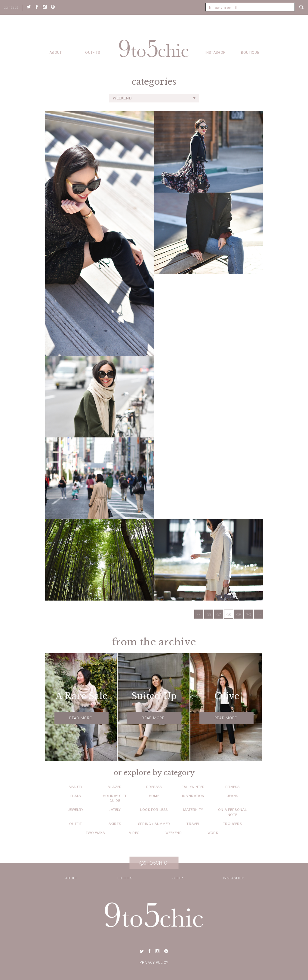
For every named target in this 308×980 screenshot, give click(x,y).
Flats (76, 796)
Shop (177, 878)
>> (258, 614)
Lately (115, 810)
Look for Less (154, 810)
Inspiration (193, 796)
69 (239, 614)
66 (209, 614)
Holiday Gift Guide (115, 798)
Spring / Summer (154, 824)
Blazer (115, 787)
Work (213, 833)
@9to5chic (153, 863)
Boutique (250, 53)
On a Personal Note (232, 812)
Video (134, 833)
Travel (193, 824)
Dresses (154, 787)
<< (199, 614)
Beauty (75, 787)
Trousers (232, 824)
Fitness (232, 787)
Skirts (115, 824)
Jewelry (76, 810)
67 (219, 614)
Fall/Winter (193, 787)
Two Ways (95, 833)
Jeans (233, 796)
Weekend (174, 833)
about (56, 53)
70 (248, 614)
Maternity (193, 810)
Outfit (75, 824)
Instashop (216, 53)
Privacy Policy (154, 963)
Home (154, 796)
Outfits (92, 53)
